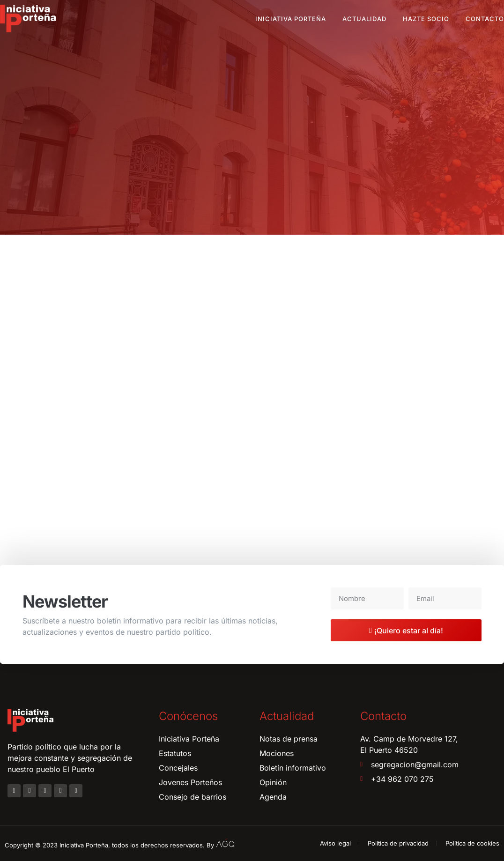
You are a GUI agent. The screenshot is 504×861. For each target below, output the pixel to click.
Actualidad (364, 19)
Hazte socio (426, 19)
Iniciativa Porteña (291, 19)
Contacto (485, 19)
